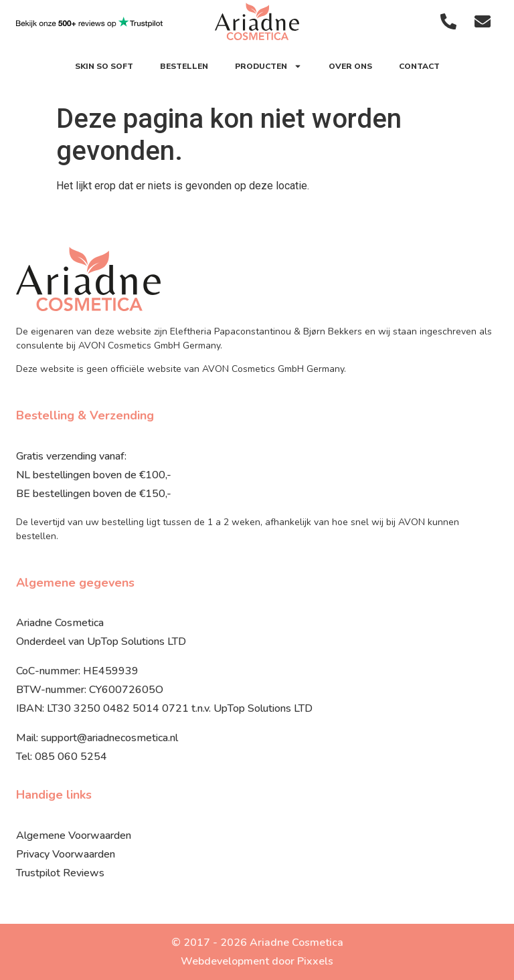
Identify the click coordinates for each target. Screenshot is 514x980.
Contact (419, 66)
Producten (268, 66)
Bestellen (184, 66)
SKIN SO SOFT (104, 66)
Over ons (350, 66)
